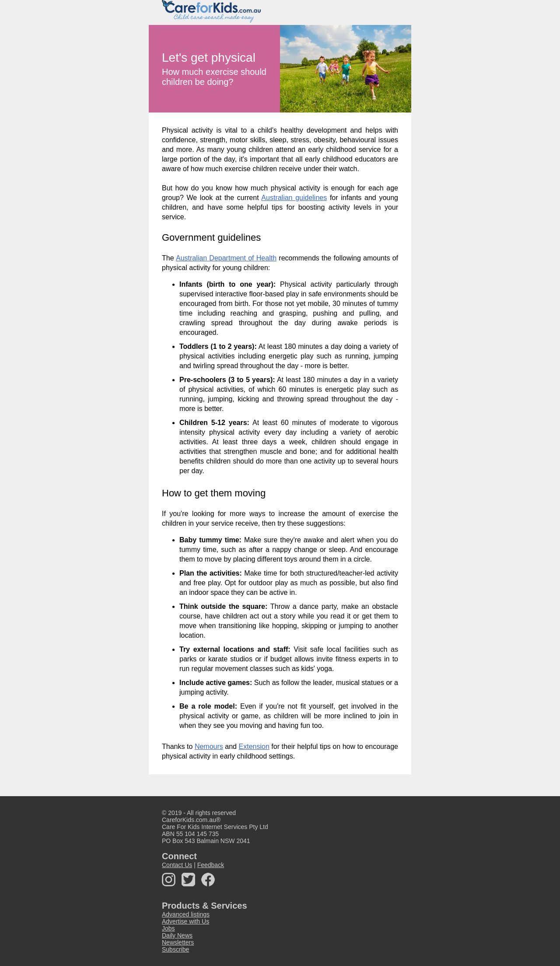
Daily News (177, 935)
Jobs (168, 928)
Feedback (211, 865)
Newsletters (178, 942)
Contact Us (177, 865)
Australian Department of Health (226, 258)
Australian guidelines (294, 198)
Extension (254, 746)
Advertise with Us (185, 921)
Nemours (209, 746)
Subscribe (175, 949)
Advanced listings (186, 914)
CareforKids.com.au (189, 820)
